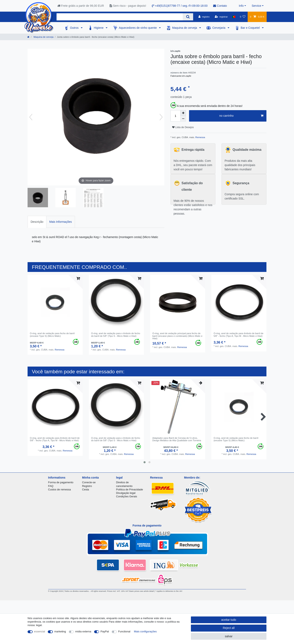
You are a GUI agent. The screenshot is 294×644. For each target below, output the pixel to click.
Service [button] (257, 6)
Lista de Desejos (183, 127)
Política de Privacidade (130, 489)
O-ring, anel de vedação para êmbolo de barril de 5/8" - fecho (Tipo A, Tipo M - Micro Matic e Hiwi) (238, 335)
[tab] (37, 222)
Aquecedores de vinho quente (138, 28)
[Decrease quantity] (183, 119)
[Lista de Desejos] (243, 17)
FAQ (51, 486)
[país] (234, 17)
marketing (60, 631)
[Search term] (120, 17)
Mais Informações (60, 222)
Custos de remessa (60, 489)
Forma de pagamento (61, 482)
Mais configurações (145, 631)
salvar (229, 636)
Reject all (229, 628)
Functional (124, 631)
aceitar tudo (229, 620)
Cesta (86, 489)
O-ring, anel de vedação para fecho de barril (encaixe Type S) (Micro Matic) (52, 335)
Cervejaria (219, 28)
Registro (87, 486)
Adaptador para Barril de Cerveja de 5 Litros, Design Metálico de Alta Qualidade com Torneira (177, 439)
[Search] (188, 17)
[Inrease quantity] (183, 113)
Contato (220, 6)
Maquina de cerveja (185, 28)
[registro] (204, 17)
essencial (40, 631)
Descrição (37, 222)
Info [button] (241, 6)
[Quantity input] (175, 116)
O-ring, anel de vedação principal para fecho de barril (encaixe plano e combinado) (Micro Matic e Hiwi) (177, 336)
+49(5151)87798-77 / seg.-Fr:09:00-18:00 (180, 6)
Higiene (99, 28)
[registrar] (221, 17)
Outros (75, 28)
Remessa (200, 137)
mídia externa (83, 631)
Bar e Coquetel (251, 28)
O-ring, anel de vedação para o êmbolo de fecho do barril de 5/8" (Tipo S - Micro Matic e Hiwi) (116, 335)
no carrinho (241, 116)
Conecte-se (89, 482)
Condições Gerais (127, 496)
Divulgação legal (126, 493)
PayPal (105, 631)
